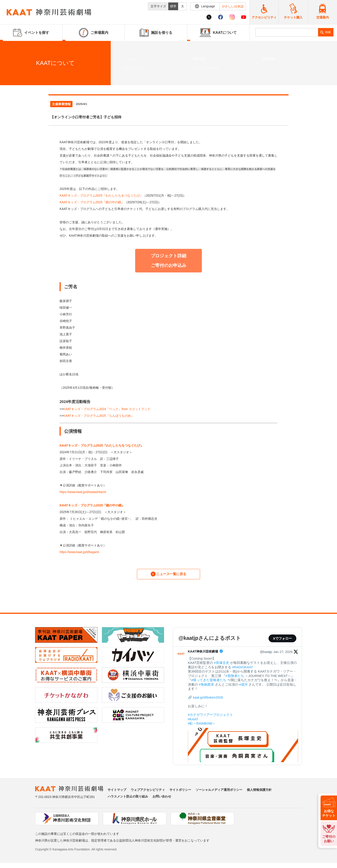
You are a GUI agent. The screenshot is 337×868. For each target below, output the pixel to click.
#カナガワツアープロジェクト (210, 717)
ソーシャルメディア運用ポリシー (219, 792)
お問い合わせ (162, 799)
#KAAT (193, 722)
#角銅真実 (206, 687)
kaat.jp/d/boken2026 (208, 700)
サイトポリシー (180, 792)
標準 (173, 6)
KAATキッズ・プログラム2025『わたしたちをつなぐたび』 (101, 195)
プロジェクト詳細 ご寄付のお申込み (168, 261)
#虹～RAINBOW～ (202, 726)
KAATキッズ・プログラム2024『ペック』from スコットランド (107, 409)
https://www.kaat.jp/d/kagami (79, 552)
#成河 (243, 687)
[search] (287, 32)
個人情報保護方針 (259, 792)
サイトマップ (117, 792)
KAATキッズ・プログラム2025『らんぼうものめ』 (99, 416)
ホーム (11, 78)
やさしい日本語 (233, 6)
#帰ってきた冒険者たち (209, 683)
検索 (328, 32)
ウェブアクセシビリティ (148, 792)
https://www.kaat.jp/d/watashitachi (83, 492)
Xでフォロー (282, 641)
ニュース (24, 78)
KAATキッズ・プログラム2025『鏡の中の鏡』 (92, 202)
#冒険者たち (235, 678)
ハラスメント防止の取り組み (128, 799)
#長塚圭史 (221, 665)
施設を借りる (156, 33)
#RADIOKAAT (243, 670)
